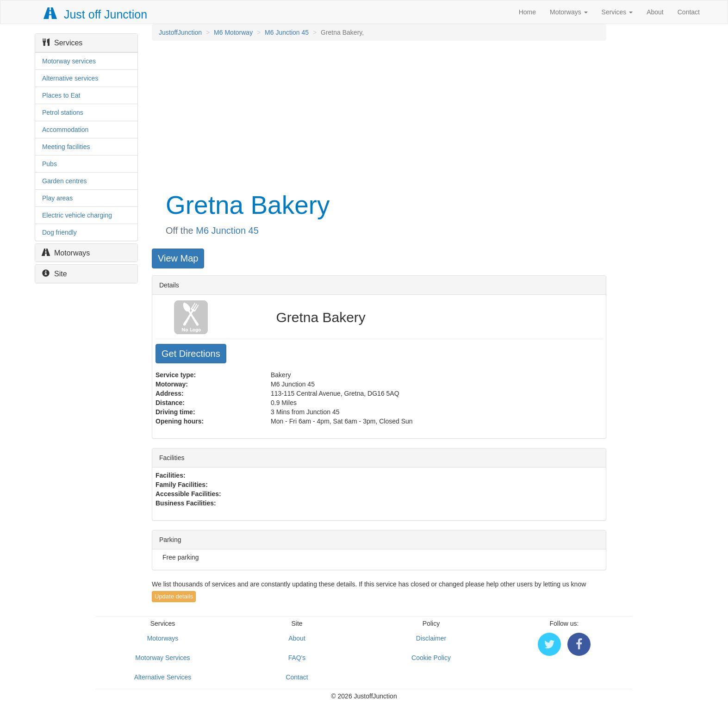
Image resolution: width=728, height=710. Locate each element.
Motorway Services (162, 658)
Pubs (50, 164)
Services (617, 12)
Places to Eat (61, 95)
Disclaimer (431, 638)
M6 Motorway (233, 32)
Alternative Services (163, 677)
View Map (178, 258)
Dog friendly (59, 232)
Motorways (569, 12)
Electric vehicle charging (77, 215)
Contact (689, 12)
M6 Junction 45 (287, 32)
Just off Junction (96, 14)
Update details (174, 596)
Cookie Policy (431, 658)
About (655, 12)
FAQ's (297, 658)
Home (527, 12)
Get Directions (191, 354)
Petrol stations (63, 112)
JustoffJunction (180, 32)
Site (55, 274)
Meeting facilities (66, 147)
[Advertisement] (378, 115)
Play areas (57, 198)
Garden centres (65, 181)
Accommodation (65, 130)
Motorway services (69, 61)
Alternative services (70, 78)
